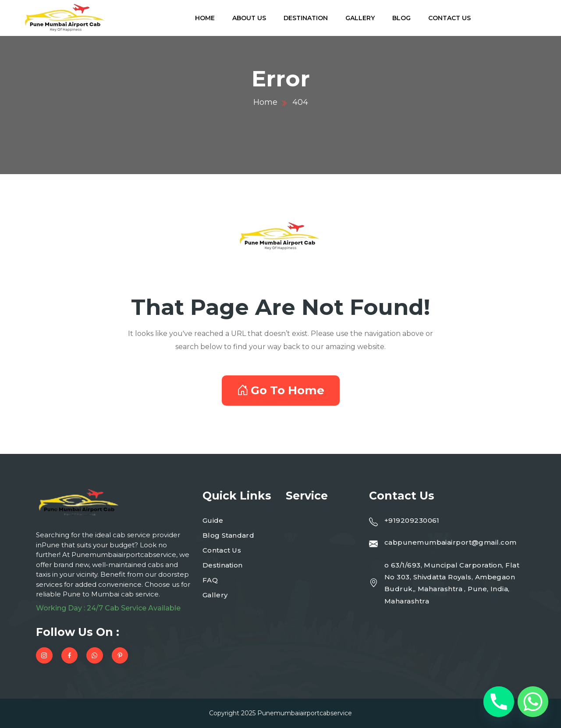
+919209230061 (412, 520)
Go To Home (281, 390)
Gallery (360, 18)
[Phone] (499, 702)
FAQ (210, 580)
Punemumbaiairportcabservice (305, 713)
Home (205, 18)
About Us (249, 18)
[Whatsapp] (533, 702)
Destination (306, 18)
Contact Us (449, 18)
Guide (213, 520)
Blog (401, 18)
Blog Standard (228, 535)
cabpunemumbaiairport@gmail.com (451, 542)
